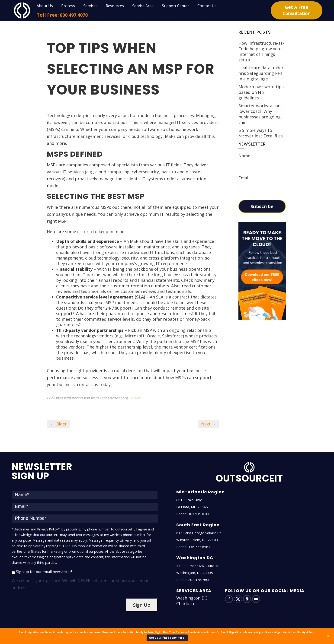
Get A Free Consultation (297, 10)
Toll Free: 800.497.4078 (62, 15)
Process (68, 6)
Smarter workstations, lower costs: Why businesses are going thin (261, 114)
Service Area (143, 6)
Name (244, 156)
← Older (59, 424)
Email (244, 178)
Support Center (175, 6)
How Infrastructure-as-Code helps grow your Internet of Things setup (261, 51)
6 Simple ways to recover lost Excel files (261, 133)
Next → (209, 424)
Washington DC (192, 598)
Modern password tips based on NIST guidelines (261, 92)
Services (90, 6)
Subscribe (262, 206)
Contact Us (207, 6)
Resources (115, 6)
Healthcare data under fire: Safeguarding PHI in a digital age (261, 73)
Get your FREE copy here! (167, 638)
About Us (45, 6)
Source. (135, 398)
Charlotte (186, 603)
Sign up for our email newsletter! (44, 572)
